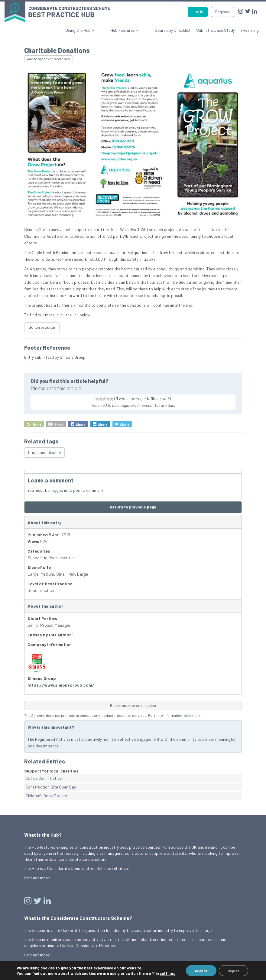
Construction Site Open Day (51, 787)
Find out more (37, 878)
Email (59, 425)
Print (37, 425)
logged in (59, 490)
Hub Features (134, 30)
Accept (201, 971)
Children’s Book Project (46, 796)
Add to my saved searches (49, 59)
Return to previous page (133, 507)
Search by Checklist (173, 30)
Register (222, 12)
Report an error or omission (133, 705)
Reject (233, 971)
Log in (198, 12)
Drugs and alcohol (44, 452)
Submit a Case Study (216, 30)
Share (81, 425)
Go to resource (42, 327)
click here (192, 715)
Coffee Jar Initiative (44, 778)
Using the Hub (100, 30)
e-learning (250, 30)
